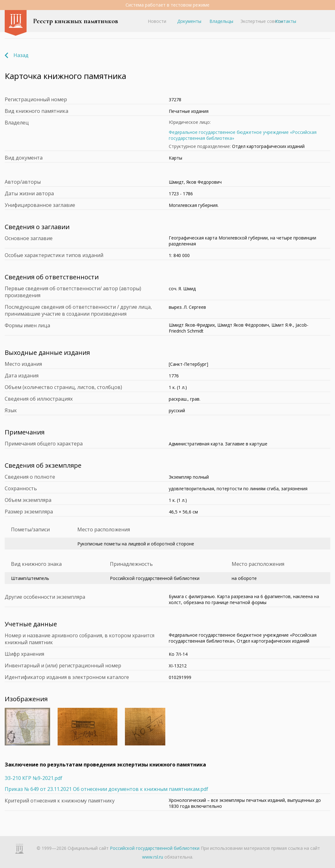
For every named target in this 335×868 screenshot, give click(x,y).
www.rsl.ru (153, 857)
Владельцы (221, 21)
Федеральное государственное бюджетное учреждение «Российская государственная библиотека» (243, 135)
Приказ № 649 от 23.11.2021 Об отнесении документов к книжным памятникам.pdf (106, 789)
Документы (189, 21)
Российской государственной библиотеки (155, 848)
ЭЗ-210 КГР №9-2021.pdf (33, 778)
